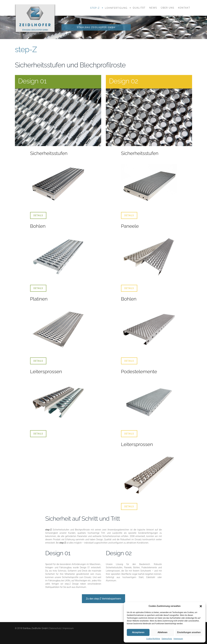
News (153, 8)
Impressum (178, 639)
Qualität (139, 8)
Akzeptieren (138, 632)
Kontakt (184, 8)
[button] (201, 606)
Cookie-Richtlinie (153, 639)
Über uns (168, 8)
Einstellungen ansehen (189, 632)
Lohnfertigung (116, 8)
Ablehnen (162, 632)
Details (38, 215)
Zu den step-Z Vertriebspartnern (103, 599)
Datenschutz (167, 639)
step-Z (95, 8)
